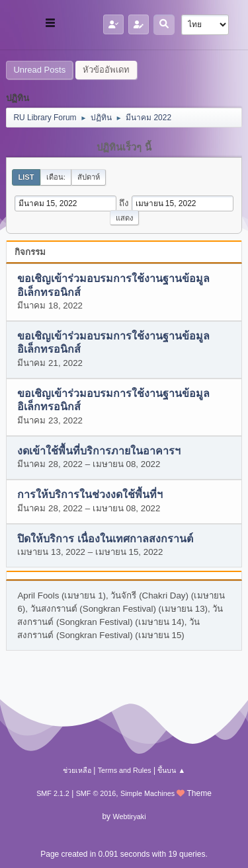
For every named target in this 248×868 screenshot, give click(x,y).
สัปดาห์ (89, 177)
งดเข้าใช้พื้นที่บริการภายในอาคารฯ (99, 451)
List (26, 177)
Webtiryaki (129, 816)
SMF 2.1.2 (53, 793)
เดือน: (56, 177)
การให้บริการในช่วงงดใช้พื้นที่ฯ (90, 495)
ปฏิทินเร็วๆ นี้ (124, 147)
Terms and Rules (125, 770)
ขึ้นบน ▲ (171, 770)
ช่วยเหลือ (77, 770)
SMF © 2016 (96, 793)
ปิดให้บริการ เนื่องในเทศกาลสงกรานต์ (105, 539)
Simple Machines (147, 793)
